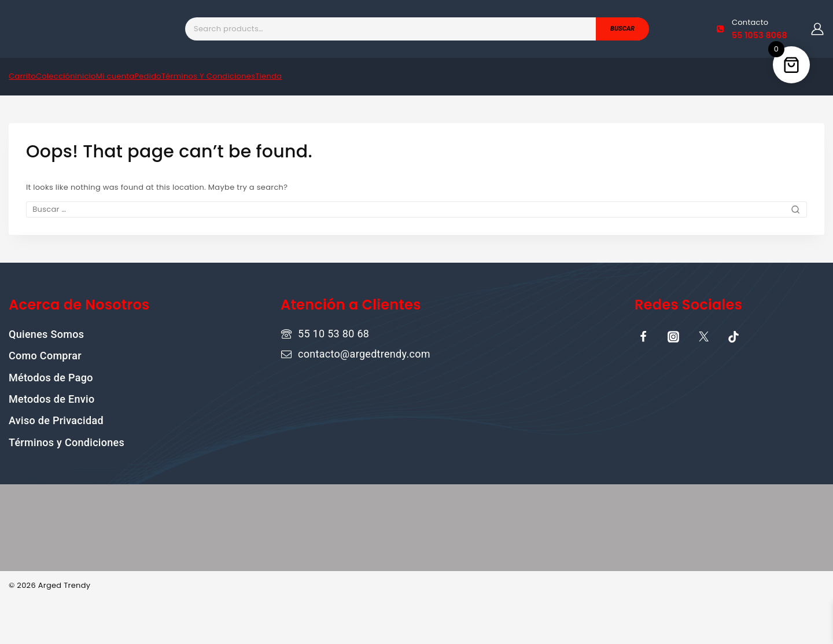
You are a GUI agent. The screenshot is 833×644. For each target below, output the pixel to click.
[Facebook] (643, 337)
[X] (703, 337)
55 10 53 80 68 (333, 334)
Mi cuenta (115, 76)
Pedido (148, 76)
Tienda (268, 76)
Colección (56, 76)
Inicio (86, 76)
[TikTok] (734, 337)
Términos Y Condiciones (208, 76)
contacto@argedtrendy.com (364, 354)
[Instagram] (673, 337)
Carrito (22, 76)
